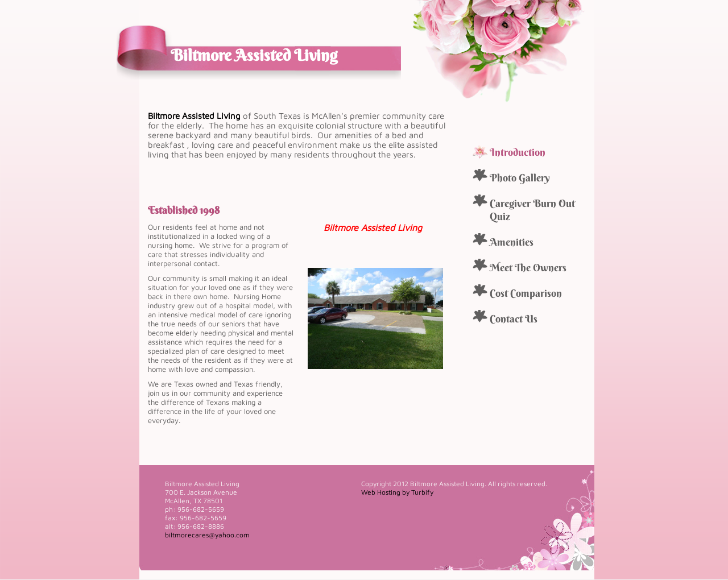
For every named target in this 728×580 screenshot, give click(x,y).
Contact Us (514, 319)
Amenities (512, 242)
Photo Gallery (520, 178)
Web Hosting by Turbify (397, 492)
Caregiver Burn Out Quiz (532, 210)
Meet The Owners (528, 268)
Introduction (518, 152)
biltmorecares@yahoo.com (207, 535)
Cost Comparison (526, 293)
